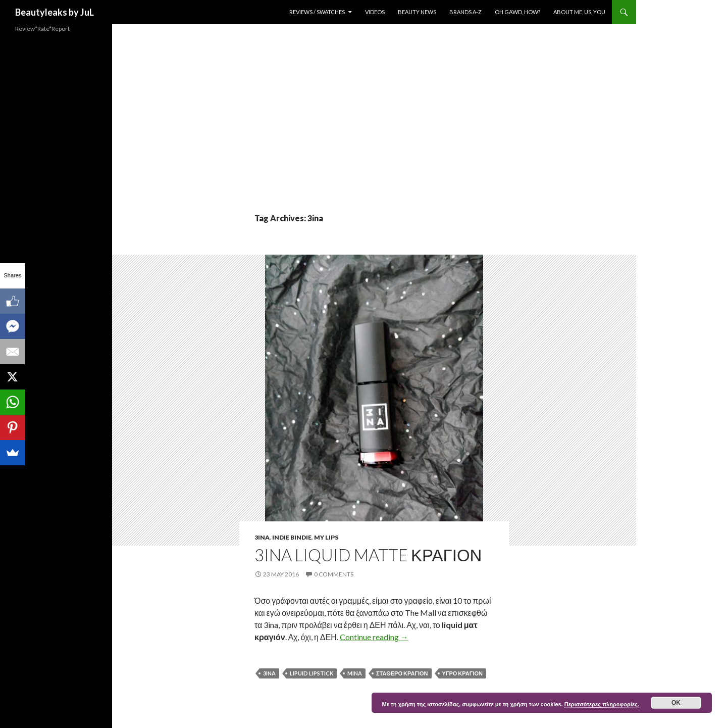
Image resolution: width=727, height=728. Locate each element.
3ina (262, 537)
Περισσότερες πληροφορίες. (602, 704)
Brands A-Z (465, 12)
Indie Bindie (292, 537)
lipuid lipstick (311, 673)
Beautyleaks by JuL (55, 12)
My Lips (326, 537)
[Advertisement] (374, 136)
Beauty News (417, 12)
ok (676, 703)
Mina (355, 673)
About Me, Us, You (579, 12)
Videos (375, 12)
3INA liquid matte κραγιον (368, 555)
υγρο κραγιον (462, 673)
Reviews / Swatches (317, 12)
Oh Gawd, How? (517, 12)
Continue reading (374, 637)
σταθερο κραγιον (402, 673)
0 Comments (334, 574)
